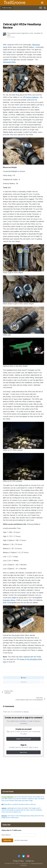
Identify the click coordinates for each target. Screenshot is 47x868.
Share (23, 678)
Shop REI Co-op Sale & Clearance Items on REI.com (19, 804)
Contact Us (30, 861)
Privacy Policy (18, 861)
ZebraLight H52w (9, 62)
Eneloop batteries (32, 97)
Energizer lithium (9, 600)
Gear (32, 33)
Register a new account (24, 739)
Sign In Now (23, 752)
